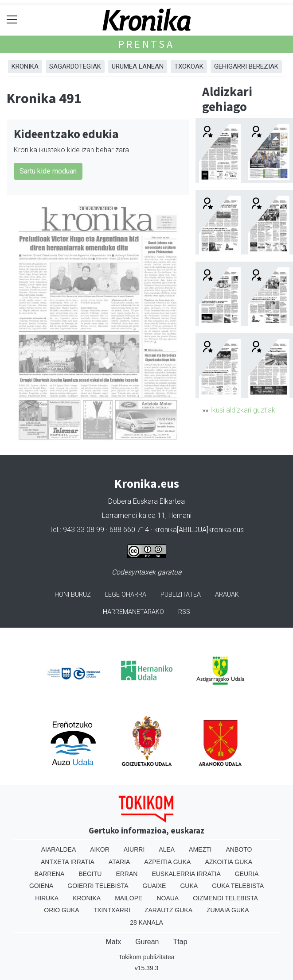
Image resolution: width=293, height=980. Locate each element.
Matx (113, 942)
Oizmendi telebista (225, 898)
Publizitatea (181, 595)
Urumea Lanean (138, 66)
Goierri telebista (98, 886)
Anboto (239, 849)
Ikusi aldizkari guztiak (243, 410)
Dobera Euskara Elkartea (146, 501)
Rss (184, 612)
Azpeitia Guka (167, 862)
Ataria (119, 862)
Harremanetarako (133, 612)
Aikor (100, 849)
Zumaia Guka (228, 910)
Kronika (25, 66)
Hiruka (47, 898)
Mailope (129, 898)
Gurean (147, 942)
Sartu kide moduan (48, 171)
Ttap (180, 942)
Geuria (247, 874)
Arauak (227, 595)
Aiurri (134, 849)
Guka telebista (238, 886)
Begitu (90, 874)
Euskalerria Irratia (186, 874)
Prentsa (146, 44)
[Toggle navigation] (12, 20)
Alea (167, 849)
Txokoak (189, 66)
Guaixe (154, 886)
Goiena (41, 886)
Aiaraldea (59, 849)
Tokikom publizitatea (146, 957)
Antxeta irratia (68, 862)
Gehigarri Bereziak (246, 66)
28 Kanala (146, 922)
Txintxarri (112, 910)
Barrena (50, 874)
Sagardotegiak (75, 66)
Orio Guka (61, 910)
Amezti (200, 849)
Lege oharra (126, 595)
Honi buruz (73, 595)
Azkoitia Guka (229, 862)
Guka (189, 886)
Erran (127, 874)
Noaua (168, 898)
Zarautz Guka (168, 910)
